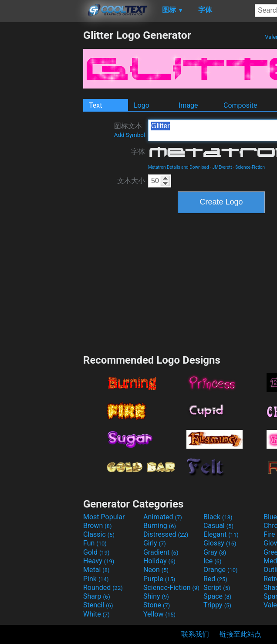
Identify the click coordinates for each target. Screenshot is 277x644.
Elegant (221, 534)
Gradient (161, 552)
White (96, 614)
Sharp (97, 596)
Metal (96, 570)
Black (218, 517)
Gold (96, 552)
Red (215, 579)
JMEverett (222, 167)
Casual (218, 526)
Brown (97, 526)
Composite (240, 105)
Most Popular (104, 517)
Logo (142, 105)
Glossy (220, 543)
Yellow (159, 614)
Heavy (99, 561)
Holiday (159, 561)
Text (95, 105)
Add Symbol (130, 135)
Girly (155, 543)
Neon (156, 570)
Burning (160, 526)
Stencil (98, 605)
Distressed (166, 534)
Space (217, 596)
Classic (99, 534)
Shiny (156, 596)
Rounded (103, 588)
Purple (159, 579)
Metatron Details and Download (179, 167)
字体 (138, 152)
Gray (215, 552)
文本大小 (131, 181)
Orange (221, 570)
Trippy (217, 605)
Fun (95, 543)
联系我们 (195, 634)
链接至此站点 (240, 634)
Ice (212, 561)
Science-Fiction (250, 167)
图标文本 (130, 130)
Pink (96, 579)
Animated (163, 517)
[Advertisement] (41, 160)
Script (217, 588)
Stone (157, 605)
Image (188, 105)
